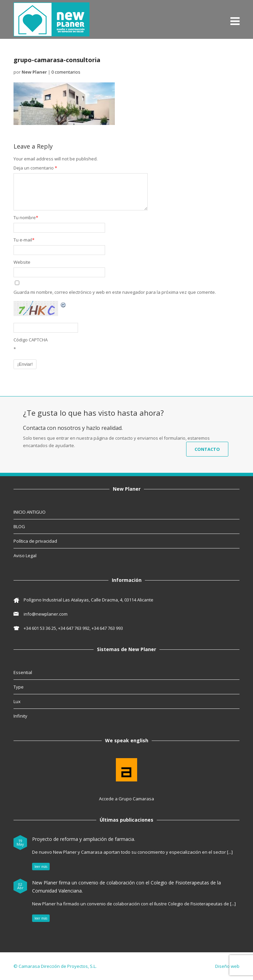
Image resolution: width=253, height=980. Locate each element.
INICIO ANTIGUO (30, 512)
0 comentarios (66, 72)
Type (19, 687)
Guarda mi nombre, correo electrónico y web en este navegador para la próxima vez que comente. (115, 292)
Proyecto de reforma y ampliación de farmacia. (84, 839)
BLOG (19, 526)
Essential (23, 672)
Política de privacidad (35, 541)
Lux (17, 701)
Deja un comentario (35, 168)
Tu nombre (26, 217)
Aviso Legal (25, 556)
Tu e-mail (24, 240)
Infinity (20, 716)
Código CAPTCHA (31, 340)
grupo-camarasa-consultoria (57, 60)
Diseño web (227, 966)
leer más (41, 867)
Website (22, 262)
